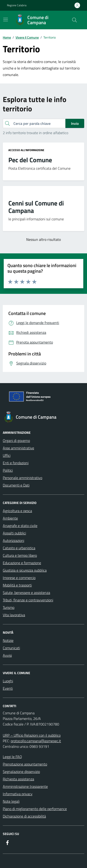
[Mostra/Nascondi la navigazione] (6, 20)
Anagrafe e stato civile (20, 526)
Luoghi (8, 681)
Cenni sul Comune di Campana (36, 207)
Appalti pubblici (14, 533)
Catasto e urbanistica (19, 548)
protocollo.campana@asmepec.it (36, 741)
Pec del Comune (30, 160)
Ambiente (10, 518)
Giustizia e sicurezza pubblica (25, 570)
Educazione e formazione (22, 563)
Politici (8, 470)
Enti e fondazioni (16, 463)
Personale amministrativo (23, 478)
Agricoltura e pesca (17, 511)
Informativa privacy (18, 794)
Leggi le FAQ (12, 757)
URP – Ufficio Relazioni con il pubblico (32, 735)
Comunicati (11, 648)
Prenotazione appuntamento (25, 764)
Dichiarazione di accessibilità (24, 816)
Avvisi (7, 655)
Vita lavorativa (14, 615)
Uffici (7, 455)
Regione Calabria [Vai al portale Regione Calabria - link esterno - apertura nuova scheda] (17, 5)
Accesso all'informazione (26, 150)
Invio (75, 123)
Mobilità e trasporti (17, 585)
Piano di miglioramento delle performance (35, 809)
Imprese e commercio (19, 578)
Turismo (9, 607)
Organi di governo (16, 441)
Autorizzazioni (13, 540)
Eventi (8, 688)
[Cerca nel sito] (74, 20)
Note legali (11, 801)
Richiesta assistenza (18, 779)
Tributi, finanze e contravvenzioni (28, 600)
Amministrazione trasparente (25, 786)
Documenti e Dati (16, 485)
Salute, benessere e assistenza (26, 593)
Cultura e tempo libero (20, 555)
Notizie (8, 640)
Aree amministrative (18, 448)
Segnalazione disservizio (21, 772)
